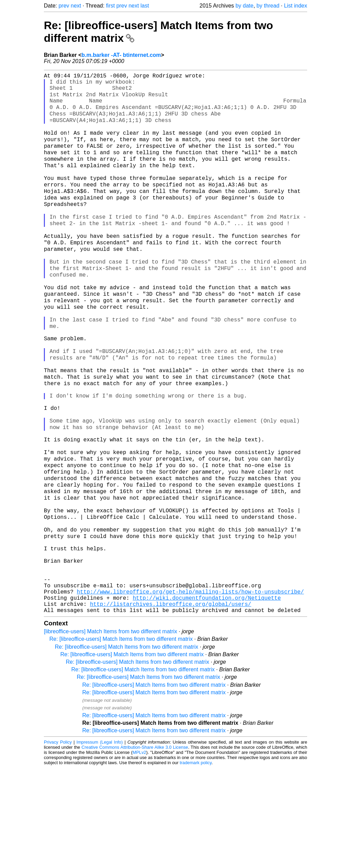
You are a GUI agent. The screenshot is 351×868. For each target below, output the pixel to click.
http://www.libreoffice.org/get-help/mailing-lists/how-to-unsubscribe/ (190, 687)
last (145, 6)
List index (295, 6)
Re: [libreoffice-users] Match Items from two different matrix (121, 739)
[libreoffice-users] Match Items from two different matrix (111, 731)
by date (244, 6)
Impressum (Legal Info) (100, 842)
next (76, 6)
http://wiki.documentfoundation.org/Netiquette (207, 695)
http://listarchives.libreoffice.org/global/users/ (170, 702)
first (110, 6)
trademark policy (196, 863)
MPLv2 (140, 852)
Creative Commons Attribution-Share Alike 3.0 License (135, 847)
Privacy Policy (58, 842)
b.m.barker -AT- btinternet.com (121, 55)
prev (64, 6)
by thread (268, 6)
